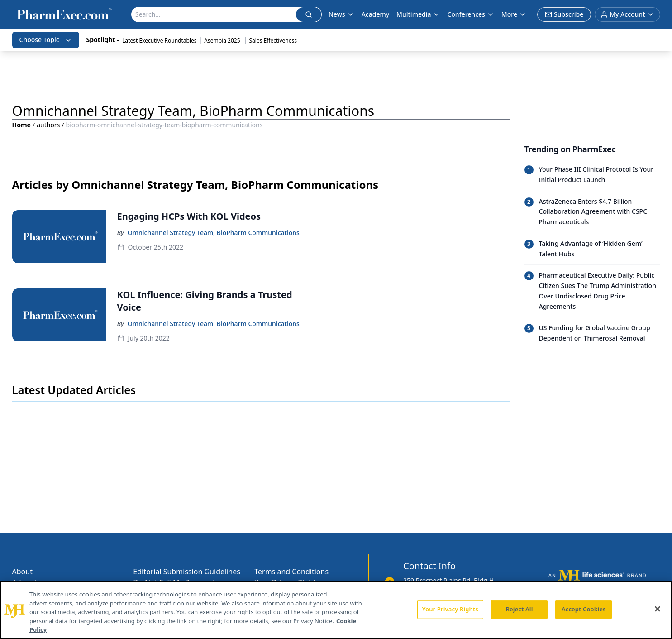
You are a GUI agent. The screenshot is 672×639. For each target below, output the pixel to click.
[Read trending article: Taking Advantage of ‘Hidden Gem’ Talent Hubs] (592, 249)
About (22, 572)
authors (48, 125)
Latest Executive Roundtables (159, 41)
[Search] (214, 14)
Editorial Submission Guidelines (186, 572)
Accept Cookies (584, 609)
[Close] (658, 609)
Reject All (519, 609)
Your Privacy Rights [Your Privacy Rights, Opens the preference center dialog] (450, 609)
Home (21, 125)
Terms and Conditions (291, 572)
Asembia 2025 (223, 41)
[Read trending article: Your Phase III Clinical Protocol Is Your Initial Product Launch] (592, 175)
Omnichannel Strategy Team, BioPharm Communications (214, 233)
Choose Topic (46, 40)
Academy (375, 14)
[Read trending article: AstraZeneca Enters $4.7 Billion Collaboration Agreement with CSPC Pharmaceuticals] (592, 212)
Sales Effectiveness (273, 41)
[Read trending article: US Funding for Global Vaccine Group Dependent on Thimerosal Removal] (592, 333)
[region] (336, 610)
